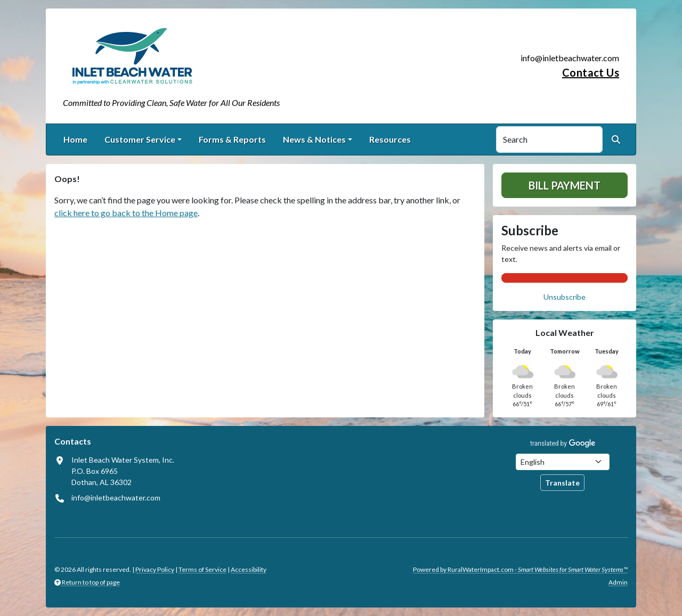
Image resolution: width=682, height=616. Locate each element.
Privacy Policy (155, 569)
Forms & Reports (232, 139)
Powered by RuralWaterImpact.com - (520, 569)
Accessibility (249, 569)
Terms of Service (202, 569)
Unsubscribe (565, 297)
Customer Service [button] (140, 139)
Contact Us (591, 72)
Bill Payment (565, 185)
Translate (562, 483)
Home (75, 139)
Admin (618, 582)
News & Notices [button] (314, 139)
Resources (390, 139)
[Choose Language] (563, 462)
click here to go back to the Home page (126, 213)
